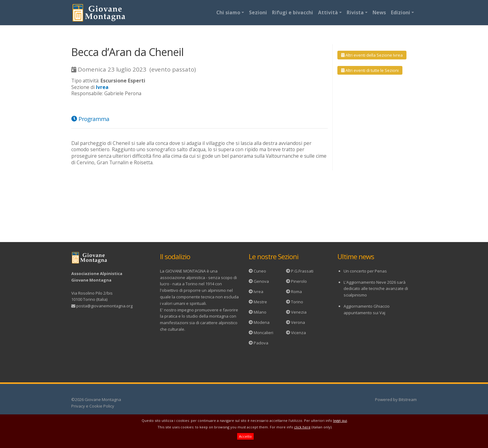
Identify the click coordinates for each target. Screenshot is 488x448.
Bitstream (408, 399)
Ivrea (258, 292)
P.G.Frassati (302, 271)
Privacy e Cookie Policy (93, 406)
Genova (261, 281)
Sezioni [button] (258, 12)
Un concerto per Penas (365, 271)
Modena (262, 322)
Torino (297, 302)
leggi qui (340, 420)
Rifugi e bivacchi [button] (293, 12)
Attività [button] (328, 12)
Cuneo (260, 271)
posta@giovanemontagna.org (104, 306)
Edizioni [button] (401, 12)
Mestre (260, 302)
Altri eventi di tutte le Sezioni (370, 70)
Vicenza (298, 333)
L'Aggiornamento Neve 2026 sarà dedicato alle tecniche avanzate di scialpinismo (376, 289)
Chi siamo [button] (228, 12)
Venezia (299, 312)
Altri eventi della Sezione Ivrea (372, 55)
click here (302, 427)
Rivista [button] (355, 12)
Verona (298, 322)
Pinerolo (299, 281)
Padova (261, 343)
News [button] (379, 12)
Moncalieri (263, 333)
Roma (296, 292)
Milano (260, 312)
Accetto (245, 436)
